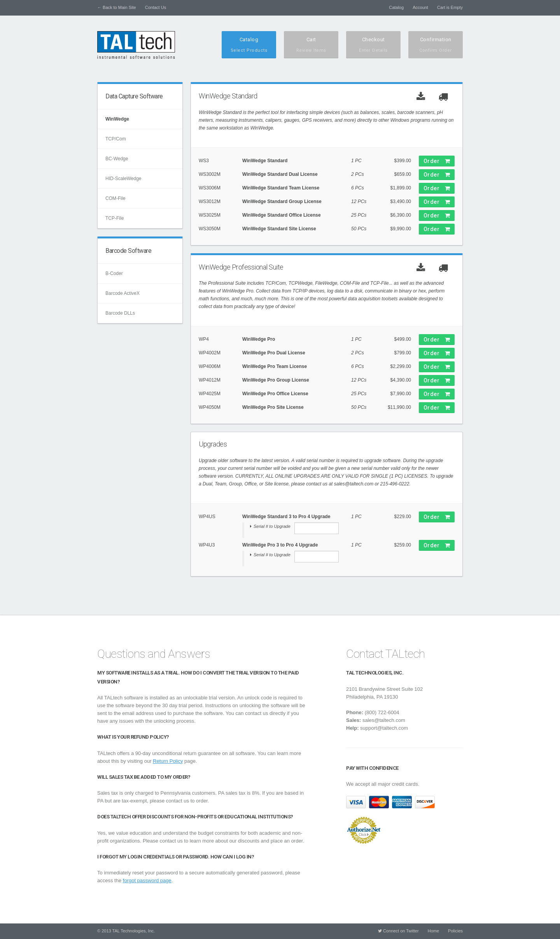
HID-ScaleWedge (123, 179)
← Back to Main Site (117, 7)
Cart (311, 45)
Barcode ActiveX (122, 293)
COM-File (115, 198)
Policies (455, 931)
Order (437, 161)
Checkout (373, 45)
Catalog (396, 7)
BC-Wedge (117, 159)
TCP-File (115, 218)
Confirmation (436, 45)
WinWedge (117, 119)
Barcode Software (128, 251)
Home (433, 931)
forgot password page (147, 880)
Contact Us (156, 7)
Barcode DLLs (120, 313)
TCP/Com (116, 139)
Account (420, 7)
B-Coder (114, 273)
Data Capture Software (134, 96)
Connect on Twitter (398, 931)
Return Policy (168, 761)
